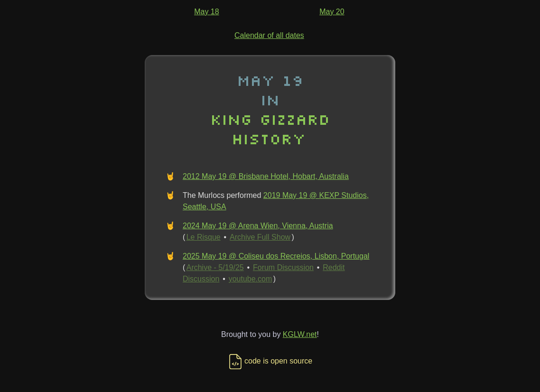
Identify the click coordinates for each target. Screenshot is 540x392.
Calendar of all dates (269, 35)
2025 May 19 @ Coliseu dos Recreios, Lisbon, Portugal (276, 256)
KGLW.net (300, 334)
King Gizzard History (270, 129)
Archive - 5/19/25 (215, 267)
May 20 (332, 12)
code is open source (270, 361)
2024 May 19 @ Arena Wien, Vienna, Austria (258, 226)
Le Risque (204, 237)
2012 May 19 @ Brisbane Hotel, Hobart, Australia (266, 176)
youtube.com (251, 279)
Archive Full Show (260, 237)
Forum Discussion (283, 267)
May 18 (206, 12)
